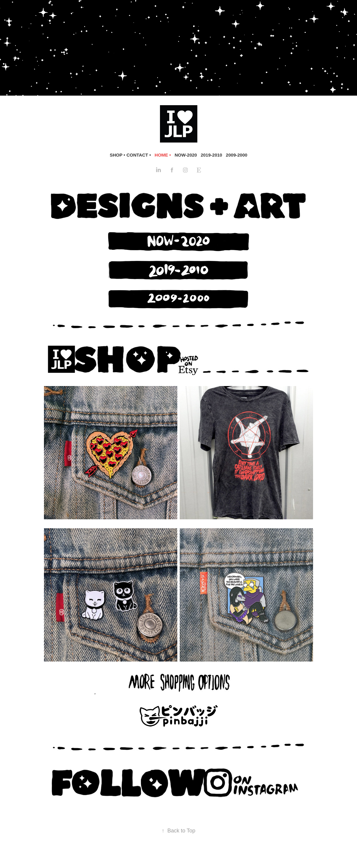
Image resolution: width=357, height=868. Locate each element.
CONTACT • (139, 155)
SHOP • (118, 155)
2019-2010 (211, 155)
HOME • (163, 155)
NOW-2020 (186, 155)
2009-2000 (237, 155)
